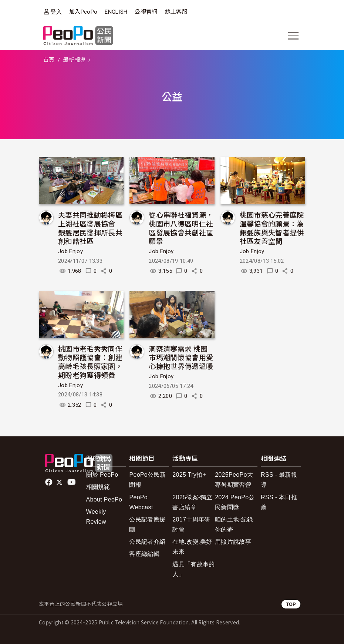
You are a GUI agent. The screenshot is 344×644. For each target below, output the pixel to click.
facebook (49, 482)
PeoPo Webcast (141, 502)
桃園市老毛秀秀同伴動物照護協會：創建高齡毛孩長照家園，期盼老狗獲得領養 (90, 362)
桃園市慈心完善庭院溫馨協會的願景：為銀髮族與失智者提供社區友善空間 (272, 228)
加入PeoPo (83, 12)
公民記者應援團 (147, 524)
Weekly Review (96, 517)
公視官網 (146, 12)
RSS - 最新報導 (279, 480)
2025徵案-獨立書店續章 (192, 502)
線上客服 (176, 12)
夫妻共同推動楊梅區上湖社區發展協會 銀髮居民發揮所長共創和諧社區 (90, 228)
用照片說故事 (233, 542)
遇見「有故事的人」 (193, 569)
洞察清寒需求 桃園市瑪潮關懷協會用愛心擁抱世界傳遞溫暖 (181, 357)
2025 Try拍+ (189, 475)
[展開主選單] (293, 36)
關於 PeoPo (102, 475)
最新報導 (74, 60)
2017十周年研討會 (191, 524)
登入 (56, 12)
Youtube (72, 482)
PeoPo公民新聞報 (147, 480)
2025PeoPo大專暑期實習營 (234, 480)
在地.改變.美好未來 (192, 547)
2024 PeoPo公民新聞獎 (235, 502)
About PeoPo (104, 499)
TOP (291, 604)
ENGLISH (116, 12)
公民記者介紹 (147, 542)
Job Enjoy (70, 251)
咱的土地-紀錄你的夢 (234, 524)
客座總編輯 (144, 554)
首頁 (49, 60)
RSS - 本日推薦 (279, 502)
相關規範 (98, 487)
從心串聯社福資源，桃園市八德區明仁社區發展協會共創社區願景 (181, 228)
